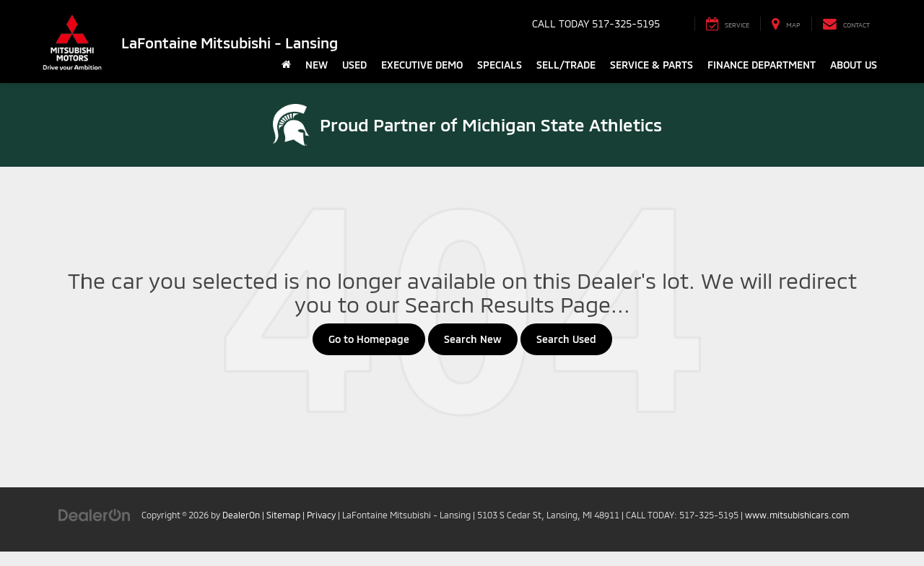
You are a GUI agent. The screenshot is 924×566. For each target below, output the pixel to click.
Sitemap (283, 515)
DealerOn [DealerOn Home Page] (241, 515)
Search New (473, 339)
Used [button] (354, 65)
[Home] (286, 65)
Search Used (566, 339)
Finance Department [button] (762, 65)
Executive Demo (422, 65)
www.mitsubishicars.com (797, 515)
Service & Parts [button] (651, 65)
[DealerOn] (95, 514)
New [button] (317, 65)
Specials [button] (500, 65)
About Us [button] (854, 65)
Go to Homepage (369, 339)
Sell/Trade (566, 65)
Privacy (321, 515)
